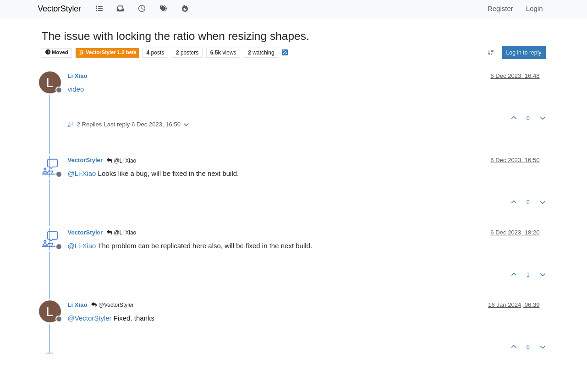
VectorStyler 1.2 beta (107, 52)
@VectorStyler (112, 305)
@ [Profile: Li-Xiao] (82, 173)
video (76, 89)
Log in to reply (524, 53)
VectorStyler (60, 9)
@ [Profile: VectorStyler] (90, 318)
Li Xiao (78, 76)
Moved (57, 52)
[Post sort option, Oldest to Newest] (491, 53)
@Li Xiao (121, 161)
